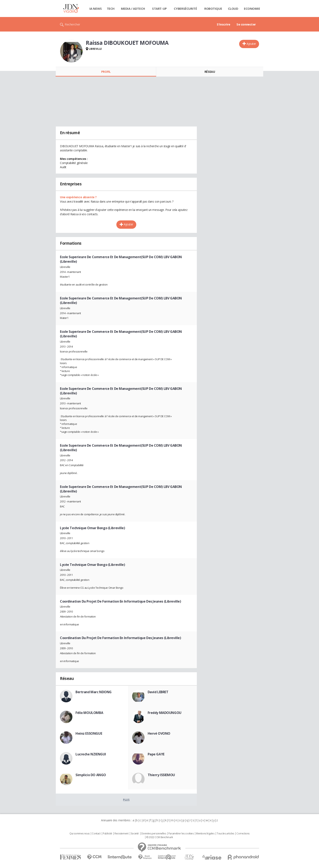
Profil (106, 72)
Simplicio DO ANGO (91, 775)
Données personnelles (154, 834)
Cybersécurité (185, 9)
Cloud (233, 9)
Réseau (210, 72)
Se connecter (246, 24)
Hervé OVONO (159, 733)
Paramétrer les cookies (181, 834)
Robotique (213, 9)
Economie (252, 9)
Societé (135, 834)
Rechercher (72, 24)
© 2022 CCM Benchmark (160, 837)
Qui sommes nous (80, 834)
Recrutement (121, 834)
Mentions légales (205, 834)
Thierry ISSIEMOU (161, 775)
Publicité (107, 834)
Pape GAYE (156, 754)
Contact (96, 834)
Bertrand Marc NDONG (94, 692)
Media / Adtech (133, 9)
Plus (126, 800)
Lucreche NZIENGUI (91, 754)
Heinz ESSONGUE (89, 733)
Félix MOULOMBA (89, 713)
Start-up (159, 9)
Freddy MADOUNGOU (165, 713)
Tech (111, 9)
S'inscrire (223, 24)
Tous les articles (225, 834)
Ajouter (251, 44)
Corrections (243, 834)
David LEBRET (158, 692)
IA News (96, 9)
